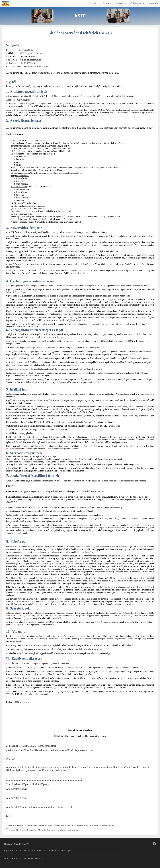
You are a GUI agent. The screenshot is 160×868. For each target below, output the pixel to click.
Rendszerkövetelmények (60, 851)
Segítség (105, 3)
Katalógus (120, 3)
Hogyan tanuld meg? (16, 844)
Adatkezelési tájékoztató (35, 851)
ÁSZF (18, 851)
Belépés (153, 3)
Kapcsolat (8, 851)
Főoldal (92, 3)
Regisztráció (137, 3)
